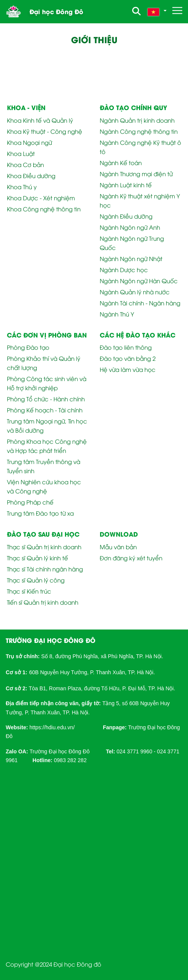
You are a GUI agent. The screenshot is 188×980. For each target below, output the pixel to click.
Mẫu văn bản (118, 547)
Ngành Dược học (124, 269)
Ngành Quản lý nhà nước (135, 292)
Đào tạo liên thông (126, 347)
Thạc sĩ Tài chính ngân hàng (45, 569)
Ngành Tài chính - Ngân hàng (140, 303)
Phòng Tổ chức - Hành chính (46, 399)
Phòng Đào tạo (28, 347)
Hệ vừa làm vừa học (128, 369)
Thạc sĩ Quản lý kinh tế (37, 558)
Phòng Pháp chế (30, 502)
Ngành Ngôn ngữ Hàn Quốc (139, 281)
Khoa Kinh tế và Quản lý (40, 120)
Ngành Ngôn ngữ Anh (130, 227)
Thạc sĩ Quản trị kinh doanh (44, 547)
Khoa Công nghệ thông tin (44, 209)
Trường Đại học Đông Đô (59, 751)
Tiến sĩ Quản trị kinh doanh (43, 602)
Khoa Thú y (22, 187)
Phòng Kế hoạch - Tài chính (45, 410)
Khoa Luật (21, 153)
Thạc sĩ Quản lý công (36, 580)
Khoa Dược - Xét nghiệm (41, 198)
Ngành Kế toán (121, 162)
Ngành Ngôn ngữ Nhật (131, 258)
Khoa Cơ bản (25, 164)
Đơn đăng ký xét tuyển (131, 558)
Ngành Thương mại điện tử (136, 174)
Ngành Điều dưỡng (126, 216)
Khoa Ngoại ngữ (29, 142)
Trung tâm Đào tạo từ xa (40, 513)
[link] (52, 727)
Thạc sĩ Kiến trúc (29, 591)
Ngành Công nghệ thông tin (139, 131)
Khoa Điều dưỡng (31, 175)
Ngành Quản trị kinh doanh (137, 120)
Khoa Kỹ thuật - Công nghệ (45, 131)
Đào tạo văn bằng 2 (128, 358)
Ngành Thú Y (117, 314)
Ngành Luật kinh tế (126, 185)
